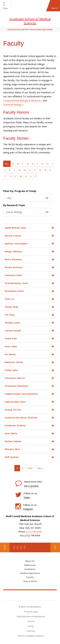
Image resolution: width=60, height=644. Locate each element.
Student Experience (30, 573)
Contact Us (55, 547)
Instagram (28, 509)
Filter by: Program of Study (20, 191)
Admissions (30, 565)
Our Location (5, 547)
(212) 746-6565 (34, 532)
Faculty (30, 577)
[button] (54, 6)
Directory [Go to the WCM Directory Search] (31, 631)
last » (41, 468)
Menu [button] (6, 8)
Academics (30, 569)
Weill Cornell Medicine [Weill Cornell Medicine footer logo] (30, 595)
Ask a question (31, 486)
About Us (30, 561)
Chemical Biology (12, 104)
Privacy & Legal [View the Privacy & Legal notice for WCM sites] (31, 612)
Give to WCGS (30, 581)
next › (31, 468)
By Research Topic (14, 205)
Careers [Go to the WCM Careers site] (31, 621)
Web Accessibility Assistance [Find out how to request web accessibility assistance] (31, 636)
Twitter (27, 498)
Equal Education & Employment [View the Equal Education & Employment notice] (31, 616)
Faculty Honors (16, 112)
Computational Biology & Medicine (22, 100)
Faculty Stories (16, 138)
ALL (7, 164)
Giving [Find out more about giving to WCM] (31, 626)
